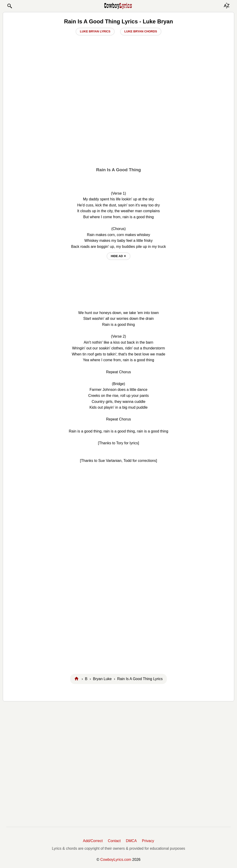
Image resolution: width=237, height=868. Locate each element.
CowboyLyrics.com (116, 860)
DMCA (131, 841)
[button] (9, 6)
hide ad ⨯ (119, 256)
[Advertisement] (118, 131)
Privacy (148, 841)
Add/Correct (93, 841)
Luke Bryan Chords (141, 31)
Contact (114, 841)
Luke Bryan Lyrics (95, 31)
